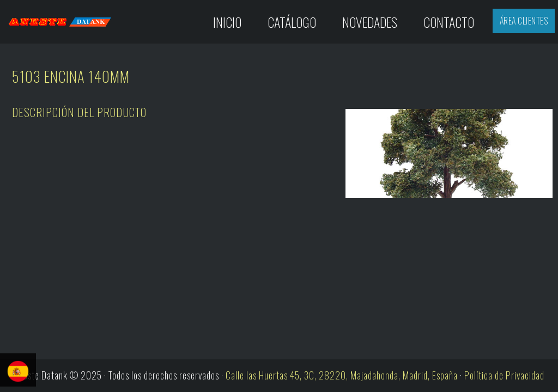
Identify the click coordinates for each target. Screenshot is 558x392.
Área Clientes (524, 21)
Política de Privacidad (504, 375)
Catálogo (292, 22)
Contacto (449, 22)
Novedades (370, 22)
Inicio (227, 22)
